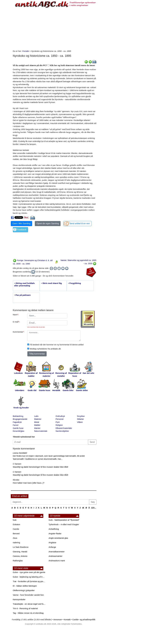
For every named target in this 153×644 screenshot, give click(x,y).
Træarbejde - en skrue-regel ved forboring (29, 604)
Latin (36, 416)
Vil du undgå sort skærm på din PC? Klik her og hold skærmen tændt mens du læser (54, 65)
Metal (37, 422)
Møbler (37, 425)
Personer (60, 419)
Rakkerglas (18, 561)
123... (93, 508)
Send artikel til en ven (80, 224)
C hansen (17, 464)
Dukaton (16, 524)
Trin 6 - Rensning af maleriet (25, 608)
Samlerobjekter (62, 431)
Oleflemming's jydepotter (24, 590)
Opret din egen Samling (48, 224)
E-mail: (16, 322)
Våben (80, 422)
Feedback (22, 230)
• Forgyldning (75, 283)
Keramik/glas (19, 431)
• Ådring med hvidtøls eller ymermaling (24, 284)
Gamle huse (18, 428)
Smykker (81, 416)
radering (16, 543)
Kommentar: (19, 332)
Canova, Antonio (20, 556)
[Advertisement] (55, 28)
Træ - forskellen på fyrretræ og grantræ (29, 581)
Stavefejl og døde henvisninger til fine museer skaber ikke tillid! (41, 467)
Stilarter (80, 419)
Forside (26, 51)
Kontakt (67, 619)
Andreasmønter (55, 556)
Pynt (58, 422)
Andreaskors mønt (57, 561)
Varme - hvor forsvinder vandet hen (28, 595)
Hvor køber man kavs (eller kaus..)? (29, 483)
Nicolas (16, 480)
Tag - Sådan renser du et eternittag (28, 613)
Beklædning (18, 416)
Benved (16, 533)
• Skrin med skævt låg (51, 283)
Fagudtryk (17, 422)
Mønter (37, 428)
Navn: (16, 315)
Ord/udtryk (60, 416)
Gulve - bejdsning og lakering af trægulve (29, 577)
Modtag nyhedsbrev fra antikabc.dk (45, 349)
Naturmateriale (41, 431)
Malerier (38, 419)
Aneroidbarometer (57, 552)
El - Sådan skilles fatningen (25, 586)
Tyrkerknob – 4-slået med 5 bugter (64, 524)
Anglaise (52, 543)
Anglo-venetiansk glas (58, 538)
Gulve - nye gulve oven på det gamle (29, 572)
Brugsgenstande (20, 419)
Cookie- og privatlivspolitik (84, 619)
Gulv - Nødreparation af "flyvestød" (64, 520)
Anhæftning (54, 529)
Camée (16, 529)
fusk (15, 520)
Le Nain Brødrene (21, 547)
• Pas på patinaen (22, 295)
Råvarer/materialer (64, 428)
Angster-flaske (55, 533)
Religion (59, 425)
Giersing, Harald (20, 552)
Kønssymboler (19, 599)
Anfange (52, 547)
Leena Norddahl (20, 453)
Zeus (15, 538)
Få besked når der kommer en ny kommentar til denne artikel (57, 345)
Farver (16, 425)
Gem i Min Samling (21, 224)
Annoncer (58, 619)
